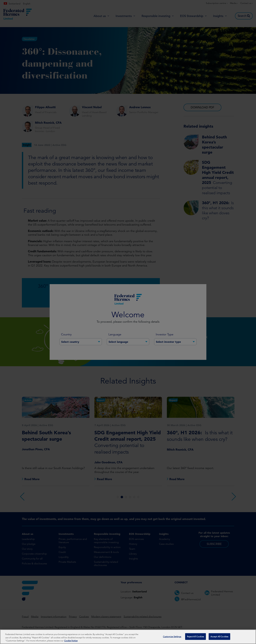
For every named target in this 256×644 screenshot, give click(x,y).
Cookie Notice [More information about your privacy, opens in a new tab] (71, 641)
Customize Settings (172, 636)
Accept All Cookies (219, 636)
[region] (128, 637)
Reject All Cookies (196, 636)
